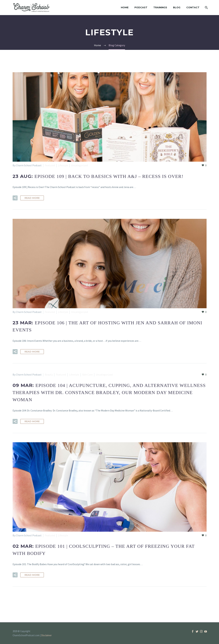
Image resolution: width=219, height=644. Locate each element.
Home (125, 7)
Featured (50, 165)
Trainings (160, 7)
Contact (193, 7)
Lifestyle (63, 165)
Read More (32, 198)
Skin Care (87, 375)
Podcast (141, 7)
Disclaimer (46, 635)
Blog (177, 7)
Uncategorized (79, 165)
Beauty (49, 375)
